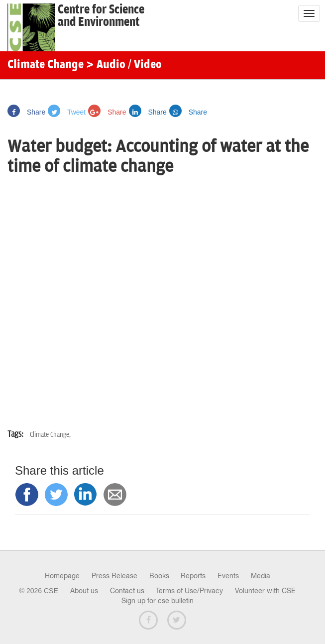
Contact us (127, 591)
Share (26, 112)
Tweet (67, 112)
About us (84, 591)
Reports (193, 576)
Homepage (62, 576)
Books (159, 576)
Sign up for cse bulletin (158, 601)
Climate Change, (50, 435)
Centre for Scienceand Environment (101, 16)
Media (261, 576)
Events (228, 576)
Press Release (114, 576)
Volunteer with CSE (265, 591)
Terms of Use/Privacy (189, 591)
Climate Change (46, 65)
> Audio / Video (124, 65)
